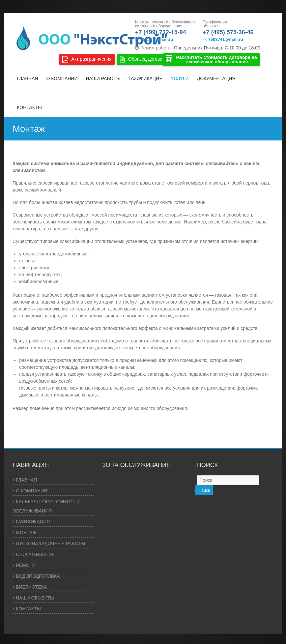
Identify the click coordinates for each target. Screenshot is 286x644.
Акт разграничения (87, 59)
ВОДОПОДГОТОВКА (38, 576)
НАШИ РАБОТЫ (103, 78)
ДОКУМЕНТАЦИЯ (216, 78)
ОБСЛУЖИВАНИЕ (35, 554)
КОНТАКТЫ (29, 107)
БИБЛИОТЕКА (31, 587)
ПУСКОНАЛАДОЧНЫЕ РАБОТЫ (50, 543)
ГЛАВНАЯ (27, 78)
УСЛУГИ (180, 78)
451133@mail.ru (154, 39)
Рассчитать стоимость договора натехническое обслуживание (211, 59)
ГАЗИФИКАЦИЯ (145, 78)
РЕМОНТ (26, 565)
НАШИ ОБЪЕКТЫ (35, 598)
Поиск (204, 490)
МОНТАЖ (26, 533)
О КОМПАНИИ (62, 78)
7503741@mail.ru (223, 39)
